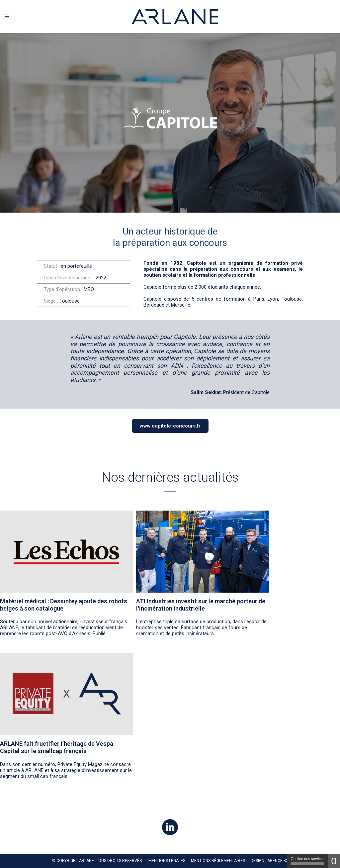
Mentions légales (167, 861)
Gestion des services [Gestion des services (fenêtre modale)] (307, 861)
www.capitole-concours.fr (170, 426)
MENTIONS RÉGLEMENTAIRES (218, 861)
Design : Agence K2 (269, 861)
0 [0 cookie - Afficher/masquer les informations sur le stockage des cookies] (334, 861)
